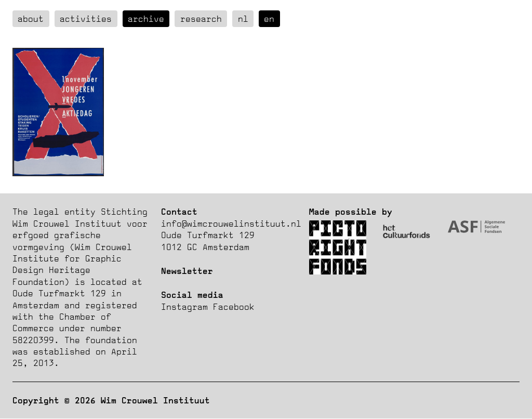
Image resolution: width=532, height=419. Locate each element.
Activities (86, 19)
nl (243, 19)
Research (201, 19)
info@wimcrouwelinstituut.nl (231, 224)
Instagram (184, 307)
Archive (146, 19)
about (31, 19)
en (269, 19)
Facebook (234, 307)
